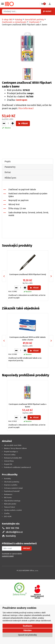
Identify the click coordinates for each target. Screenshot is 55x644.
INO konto (8, 498)
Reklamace (8, 494)
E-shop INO (7, 20)
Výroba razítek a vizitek (13, 510)
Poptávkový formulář (12, 491)
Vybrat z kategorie (3, 4)
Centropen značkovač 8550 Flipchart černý (28, 274)
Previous (6, 276)
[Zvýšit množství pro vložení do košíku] (13, 123)
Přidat (23, 124)
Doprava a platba (11, 485)
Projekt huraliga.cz (11, 452)
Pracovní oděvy (10, 455)
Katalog (19, 20)
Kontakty (7, 479)
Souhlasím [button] (28, 626)
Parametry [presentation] (10, 167)
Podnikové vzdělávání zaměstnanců (17, 467)
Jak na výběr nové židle (13, 445)
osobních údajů (8, 556)
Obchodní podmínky (12, 482)
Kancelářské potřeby (34, 20)
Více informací (26, 108)
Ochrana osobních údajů (13, 488)
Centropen (21, 100)
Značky (7, 513)
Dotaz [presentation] (8, 172)
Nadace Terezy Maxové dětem (15, 448)
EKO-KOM (8, 516)
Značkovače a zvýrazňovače (14, 22)
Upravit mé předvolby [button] (27, 635)
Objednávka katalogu (12, 501)
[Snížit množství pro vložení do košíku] (4, 123)
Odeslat (27, 548)
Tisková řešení (9, 507)
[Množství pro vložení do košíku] (8, 123)
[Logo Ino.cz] (9, 4)
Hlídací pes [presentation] (10, 178)
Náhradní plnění (10, 504)
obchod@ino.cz (14, 532)
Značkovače (34, 22)
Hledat (47, 11)
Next (53, 276)
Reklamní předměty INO (13, 458)
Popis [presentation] (8, 161)
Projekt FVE (8, 464)
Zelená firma (9, 461)
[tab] (28, 161)
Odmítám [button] (27, 630)
